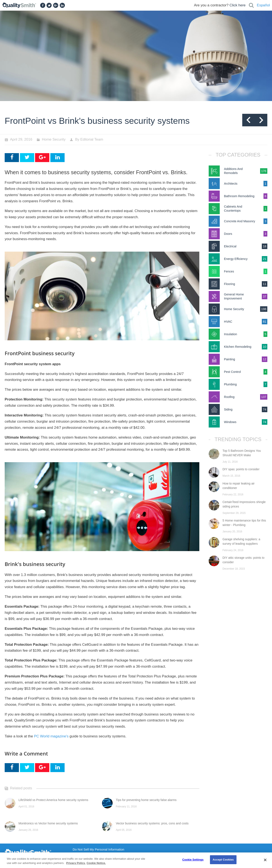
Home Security (54, 139)
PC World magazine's (51, 736)
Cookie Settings (193, 860)
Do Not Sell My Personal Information (98, 849)
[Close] (265, 860)
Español (263, 5)
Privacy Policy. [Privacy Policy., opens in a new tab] (76, 863)
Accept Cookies (223, 860)
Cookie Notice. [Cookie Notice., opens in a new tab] (96, 863)
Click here (238, 5)
